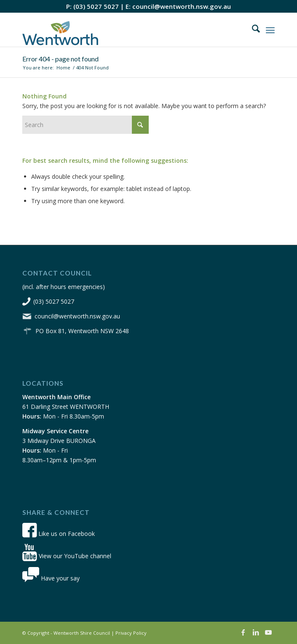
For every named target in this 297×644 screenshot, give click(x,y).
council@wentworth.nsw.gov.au (182, 6)
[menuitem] (252, 30)
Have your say (51, 578)
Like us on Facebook (59, 534)
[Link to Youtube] (268, 632)
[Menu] (270, 30)
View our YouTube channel (67, 556)
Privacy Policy (131, 633)
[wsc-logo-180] (123, 30)
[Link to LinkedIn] (256, 632)
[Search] (252, 30)
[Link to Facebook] (243, 632)
